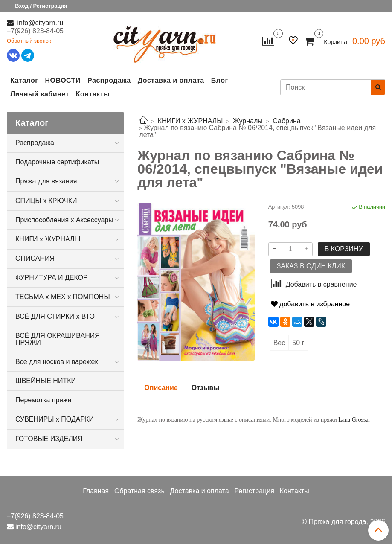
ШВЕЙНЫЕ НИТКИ (46, 381)
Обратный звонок (29, 41)
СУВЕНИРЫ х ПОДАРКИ (55, 419)
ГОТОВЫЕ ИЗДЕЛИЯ (49, 439)
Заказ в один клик (311, 266)
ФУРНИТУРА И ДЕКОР (52, 278)
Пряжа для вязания (46, 181)
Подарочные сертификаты (57, 162)
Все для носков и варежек (57, 362)
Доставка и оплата (171, 80)
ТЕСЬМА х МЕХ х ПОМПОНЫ (63, 297)
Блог (220, 80)
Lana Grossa (353, 420)
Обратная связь (139, 491)
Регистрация (254, 491)
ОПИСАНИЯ (35, 258)
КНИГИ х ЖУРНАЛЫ (48, 239)
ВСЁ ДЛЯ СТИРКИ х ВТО (55, 316)
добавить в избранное (310, 304)
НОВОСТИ (63, 80)
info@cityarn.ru (39, 23)
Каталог (24, 80)
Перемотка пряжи (43, 400)
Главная (96, 491)
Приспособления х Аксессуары (64, 220)
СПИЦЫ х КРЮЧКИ (46, 201)
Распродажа (109, 80)
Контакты (93, 94)
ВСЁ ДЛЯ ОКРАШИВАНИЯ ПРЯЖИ (58, 339)
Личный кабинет (40, 94)
